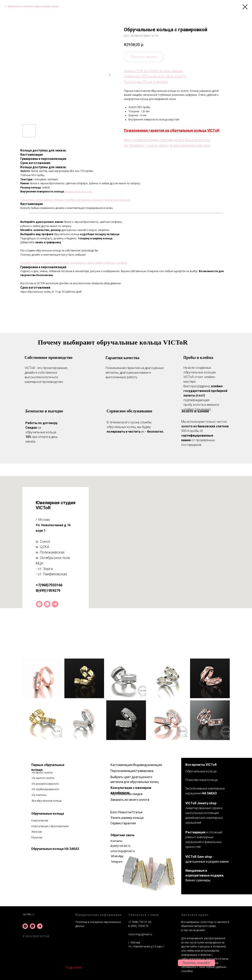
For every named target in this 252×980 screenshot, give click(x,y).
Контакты (116, 841)
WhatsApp (117, 856)
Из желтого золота (43, 778)
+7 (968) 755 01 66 (140, 922)
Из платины (39, 795)
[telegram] (55, 604)
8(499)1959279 (48, 591)
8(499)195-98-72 (120, 846)
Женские (36, 832)
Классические (40, 821)
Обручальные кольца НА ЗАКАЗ (55, 849)
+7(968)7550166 (49, 585)
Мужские (37, 838)
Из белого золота (42, 773)
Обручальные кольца (48, 814)
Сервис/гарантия (123, 823)
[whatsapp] (47, 604)
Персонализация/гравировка (132, 771)
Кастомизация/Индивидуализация (136, 765)
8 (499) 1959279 (138, 926)
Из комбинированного (45, 789)
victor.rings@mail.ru (123, 851)
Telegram (117, 862)
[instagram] (39, 604)
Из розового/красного (45, 784)
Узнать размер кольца (127, 818)
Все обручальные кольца (47, 801)
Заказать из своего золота (130, 800)
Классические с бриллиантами (50, 826)
